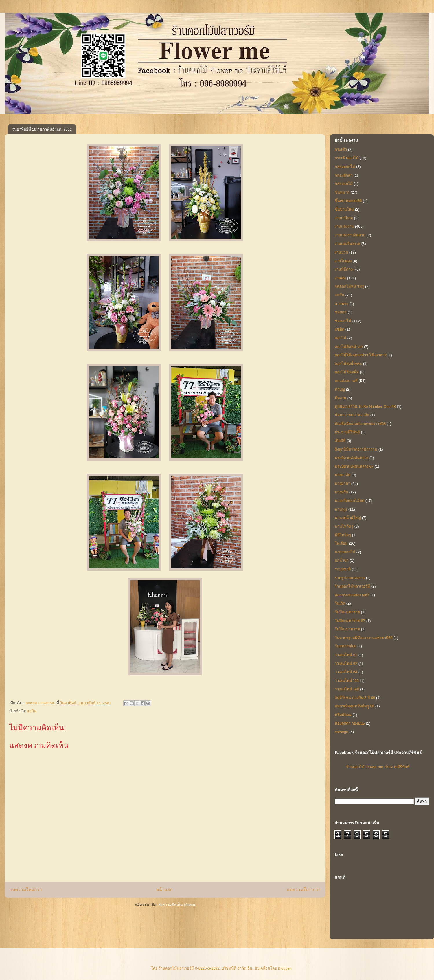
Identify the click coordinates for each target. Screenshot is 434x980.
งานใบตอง (343, 261)
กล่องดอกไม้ (345, 167)
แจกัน (32, 711)
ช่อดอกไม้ (343, 321)
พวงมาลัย (343, 475)
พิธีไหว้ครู (343, 535)
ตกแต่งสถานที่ (346, 381)
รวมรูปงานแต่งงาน (350, 578)
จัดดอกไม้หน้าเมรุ (349, 286)
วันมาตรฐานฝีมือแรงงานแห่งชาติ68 (364, 638)
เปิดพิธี (340, 441)
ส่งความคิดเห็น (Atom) (177, 905)
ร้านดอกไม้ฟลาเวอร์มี (352, 586)
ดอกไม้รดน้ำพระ (348, 364)
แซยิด (340, 329)
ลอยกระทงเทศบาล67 (352, 595)
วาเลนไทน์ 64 (346, 672)
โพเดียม (341, 543)
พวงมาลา (342, 483)
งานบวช (341, 252)
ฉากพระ (342, 304)
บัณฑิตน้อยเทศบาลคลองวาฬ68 (360, 424)
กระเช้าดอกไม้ (347, 158)
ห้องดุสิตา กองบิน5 (350, 723)
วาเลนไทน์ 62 (346, 664)
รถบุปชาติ (343, 569)
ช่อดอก (341, 312)
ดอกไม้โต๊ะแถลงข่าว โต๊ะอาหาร (361, 355)
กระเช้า (341, 149)
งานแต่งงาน (344, 226)
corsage (341, 732)
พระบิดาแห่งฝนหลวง (352, 458)
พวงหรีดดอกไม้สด (350, 501)
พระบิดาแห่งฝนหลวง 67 (354, 466)
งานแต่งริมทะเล (347, 244)
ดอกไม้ (341, 338)
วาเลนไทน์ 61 (346, 655)
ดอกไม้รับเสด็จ (347, 372)
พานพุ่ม (341, 509)
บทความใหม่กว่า (26, 890)
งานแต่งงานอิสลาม (350, 235)
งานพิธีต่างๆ (344, 269)
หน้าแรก (164, 890)
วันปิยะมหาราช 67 (350, 621)
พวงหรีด (341, 492)
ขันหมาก (342, 192)
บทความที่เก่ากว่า (304, 890)
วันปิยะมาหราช (347, 629)
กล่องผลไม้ (344, 184)
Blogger (284, 968)
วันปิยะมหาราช (347, 612)
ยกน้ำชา (342, 560)
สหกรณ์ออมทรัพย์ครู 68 (354, 706)
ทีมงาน (341, 398)
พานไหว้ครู (344, 526)
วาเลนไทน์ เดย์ (347, 689)
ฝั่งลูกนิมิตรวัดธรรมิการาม (356, 449)
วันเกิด (340, 603)
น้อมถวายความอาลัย (352, 415)
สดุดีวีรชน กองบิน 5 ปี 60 (355, 698)
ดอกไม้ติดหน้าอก (349, 347)
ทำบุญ (340, 389)
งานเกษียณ (344, 218)
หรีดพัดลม (343, 715)
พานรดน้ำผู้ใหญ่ (348, 518)
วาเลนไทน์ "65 (347, 681)
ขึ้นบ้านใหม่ (344, 209)
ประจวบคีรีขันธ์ (347, 432)
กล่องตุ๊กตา (344, 175)
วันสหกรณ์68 (345, 646)
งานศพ (340, 278)
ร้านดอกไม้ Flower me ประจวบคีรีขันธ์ (378, 767)
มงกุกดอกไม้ (345, 552)
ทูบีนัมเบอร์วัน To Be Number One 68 (365, 407)
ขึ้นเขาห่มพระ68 (348, 201)
